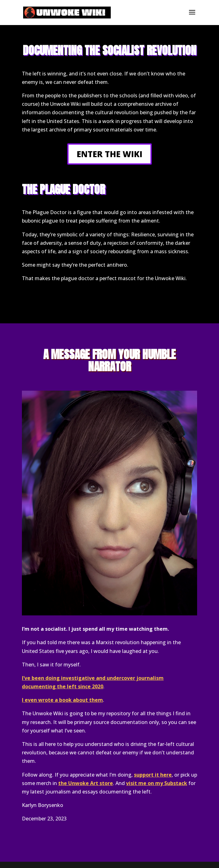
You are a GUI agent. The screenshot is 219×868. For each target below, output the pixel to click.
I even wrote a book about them (62, 700)
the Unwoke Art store (86, 783)
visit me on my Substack (157, 783)
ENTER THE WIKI (109, 154)
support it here (153, 775)
